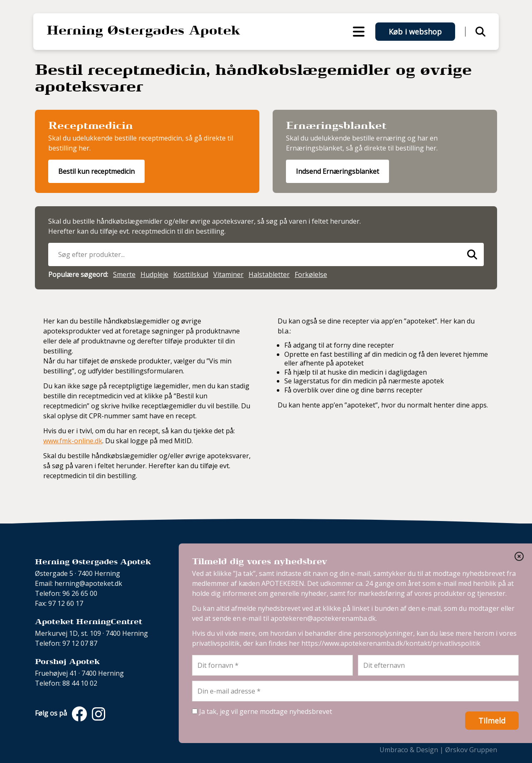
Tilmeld (492, 721)
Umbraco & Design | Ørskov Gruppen (438, 750)
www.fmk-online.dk (73, 441)
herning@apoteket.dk (88, 583)
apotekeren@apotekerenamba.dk (323, 618)
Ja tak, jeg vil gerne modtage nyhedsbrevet (262, 711)
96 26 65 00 (80, 593)
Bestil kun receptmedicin (96, 171)
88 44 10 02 (80, 683)
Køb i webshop (415, 32)
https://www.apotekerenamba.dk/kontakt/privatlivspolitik (391, 643)
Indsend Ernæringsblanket (337, 171)
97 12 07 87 (80, 643)
